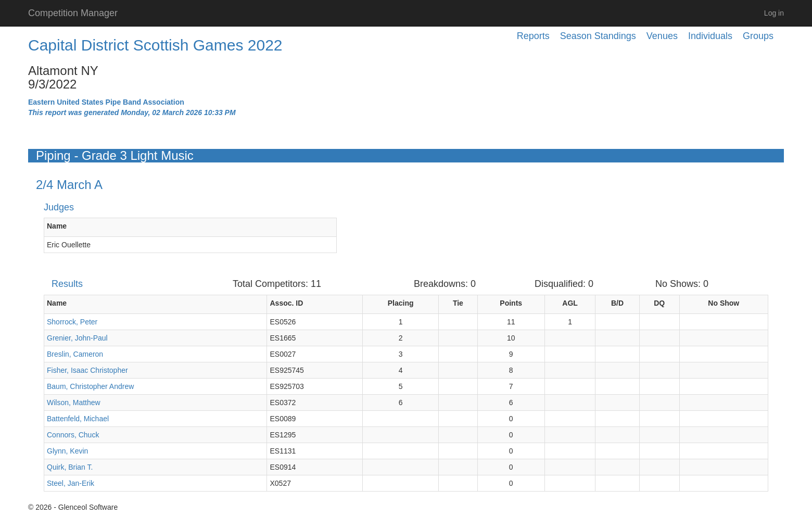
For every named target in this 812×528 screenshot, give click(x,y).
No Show (724, 303)
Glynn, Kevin (67, 451)
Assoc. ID (286, 303)
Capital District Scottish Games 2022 (155, 45)
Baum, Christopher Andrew (90, 386)
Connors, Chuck (73, 435)
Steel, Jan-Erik (71, 483)
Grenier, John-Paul (77, 338)
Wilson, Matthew (74, 403)
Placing (401, 303)
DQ (659, 303)
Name (57, 226)
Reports (533, 36)
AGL (570, 303)
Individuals (710, 36)
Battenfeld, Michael (78, 419)
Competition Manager (73, 13)
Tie (458, 303)
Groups (758, 36)
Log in (774, 13)
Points (511, 303)
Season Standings (598, 36)
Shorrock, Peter (72, 322)
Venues (662, 36)
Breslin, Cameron (75, 354)
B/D (617, 303)
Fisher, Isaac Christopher (87, 370)
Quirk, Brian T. (70, 467)
